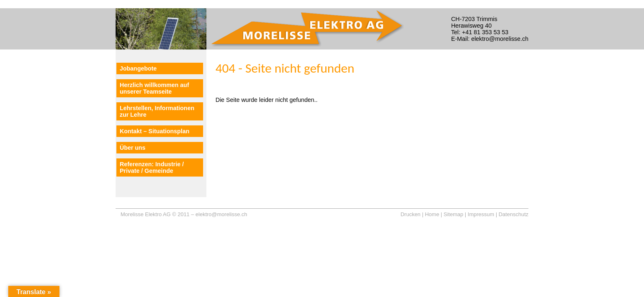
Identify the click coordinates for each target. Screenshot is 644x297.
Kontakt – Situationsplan (155, 131)
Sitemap (454, 214)
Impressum (481, 214)
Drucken (410, 214)
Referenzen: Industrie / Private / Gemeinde (152, 167)
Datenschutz (514, 214)
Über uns (133, 148)
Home (432, 214)
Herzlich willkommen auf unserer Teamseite (154, 88)
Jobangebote (138, 68)
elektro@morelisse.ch (221, 214)
